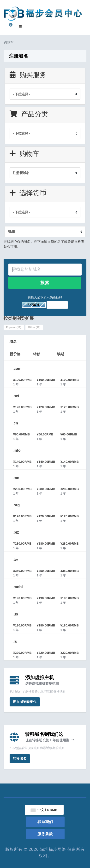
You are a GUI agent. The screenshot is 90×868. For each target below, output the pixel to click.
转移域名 (20, 758)
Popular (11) (14, 327)
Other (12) (34, 327)
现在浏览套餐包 (25, 702)
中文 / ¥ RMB (44, 810)
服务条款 (45, 834)
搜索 (45, 283)
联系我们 (45, 822)
